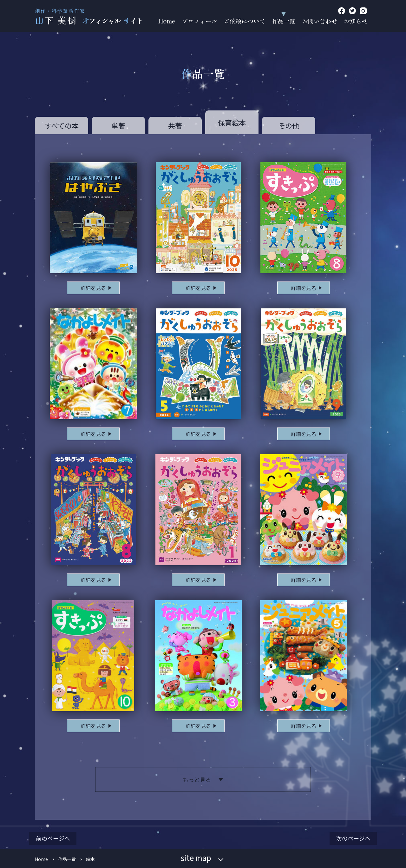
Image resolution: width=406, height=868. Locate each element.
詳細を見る (93, 288)
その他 (289, 125)
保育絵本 (232, 122)
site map (196, 858)
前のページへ (53, 838)
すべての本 (62, 125)
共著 (175, 125)
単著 (118, 125)
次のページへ (353, 838)
